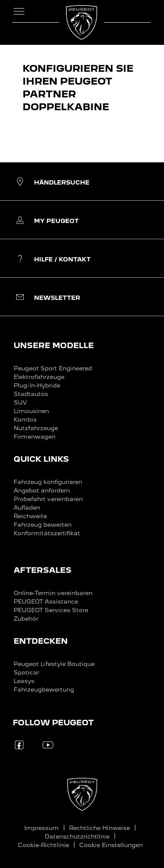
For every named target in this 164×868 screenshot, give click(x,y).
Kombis (25, 419)
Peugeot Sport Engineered (53, 368)
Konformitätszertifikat (47, 533)
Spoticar (26, 672)
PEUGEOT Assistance (46, 601)
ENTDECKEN (41, 641)
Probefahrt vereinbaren (48, 499)
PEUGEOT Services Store (51, 610)
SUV (20, 402)
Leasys (24, 681)
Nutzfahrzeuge (36, 428)
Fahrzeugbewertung (44, 689)
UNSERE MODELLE (54, 345)
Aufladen (27, 507)
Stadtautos (31, 394)
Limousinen (31, 411)
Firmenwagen (35, 437)
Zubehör (26, 619)
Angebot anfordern (42, 490)
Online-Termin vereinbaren (53, 593)
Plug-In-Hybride (37, 385)
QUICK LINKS (41, 459)
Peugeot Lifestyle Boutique (54, 664)
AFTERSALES (43, 570)
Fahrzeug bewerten (43, 525)
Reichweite (30, 516)
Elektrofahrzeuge (39, 377)
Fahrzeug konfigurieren (48, 482)
